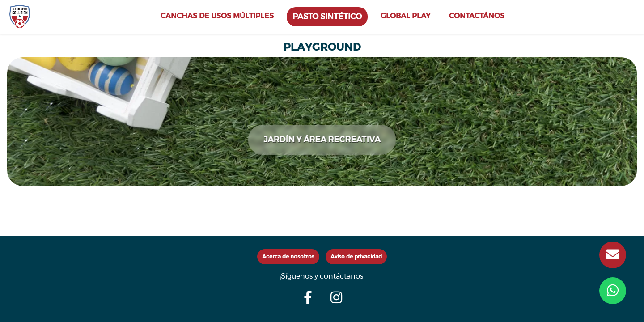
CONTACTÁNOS (477, 16)
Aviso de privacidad (356, 256)
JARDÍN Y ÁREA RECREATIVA (322, 140)
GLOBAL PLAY (405, 16)
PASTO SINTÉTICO (327, 16)
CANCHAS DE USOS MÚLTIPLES (217, 16)
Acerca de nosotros (288, 256)
